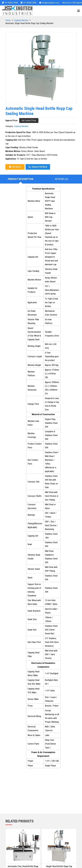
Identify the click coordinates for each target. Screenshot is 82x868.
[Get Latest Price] (29, 120)
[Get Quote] (15, 167)
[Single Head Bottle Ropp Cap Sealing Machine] (59, 846)
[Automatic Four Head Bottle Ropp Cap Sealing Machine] (23, 846)
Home (8, 20)
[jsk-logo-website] (17, 11)
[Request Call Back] (38, 167)
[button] (78, 11)
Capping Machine (21, 20)
